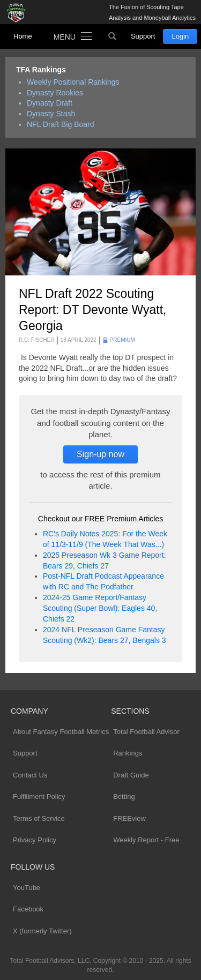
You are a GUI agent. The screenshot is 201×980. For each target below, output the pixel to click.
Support (143, 36)
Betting (124, 796)
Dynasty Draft (50, 103)
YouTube (27, 888)
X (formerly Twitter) (42, 931)
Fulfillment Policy (39, 796)
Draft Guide (131, 775)
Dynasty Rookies (55, 93)
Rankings (128, 753)
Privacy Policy (35, 840)
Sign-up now (100, 454)
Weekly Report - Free (146, 840)
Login (180, 36)
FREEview (129, 818)
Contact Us (30, 775)
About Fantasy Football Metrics (61, 732)
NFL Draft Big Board (61, 124)
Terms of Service (39, 818)
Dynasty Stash (51, 114)
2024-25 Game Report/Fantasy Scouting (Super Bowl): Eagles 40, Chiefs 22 (100, 608)
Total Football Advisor (146, 732)
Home (23, 36)
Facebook (28, 909)
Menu (65, 37)
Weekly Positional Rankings (73, 82)
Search (113, 36)
